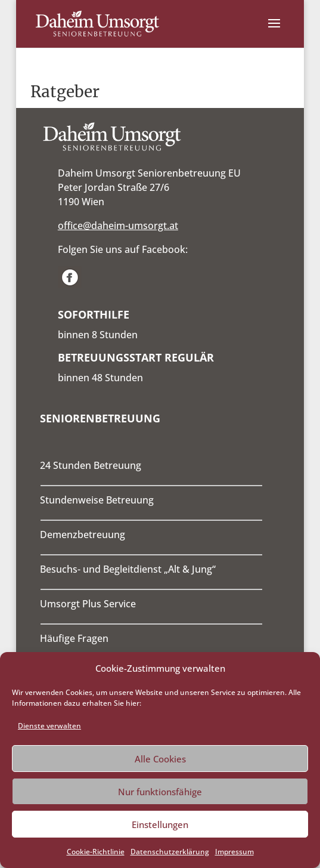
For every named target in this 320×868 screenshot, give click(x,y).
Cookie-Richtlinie (96, 852)
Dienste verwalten (49, 726)
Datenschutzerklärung (170, 852)
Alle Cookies (160, 759)
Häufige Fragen (74, 638)
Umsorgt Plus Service (88, 604)
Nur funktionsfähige (160, 792)
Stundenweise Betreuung (97, 500)
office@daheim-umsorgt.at (118, 226)
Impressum (234, 852)
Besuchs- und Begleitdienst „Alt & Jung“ (128, 569)
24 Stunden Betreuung (91, 465)
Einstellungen (160, 824)
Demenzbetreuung (83, 535)
